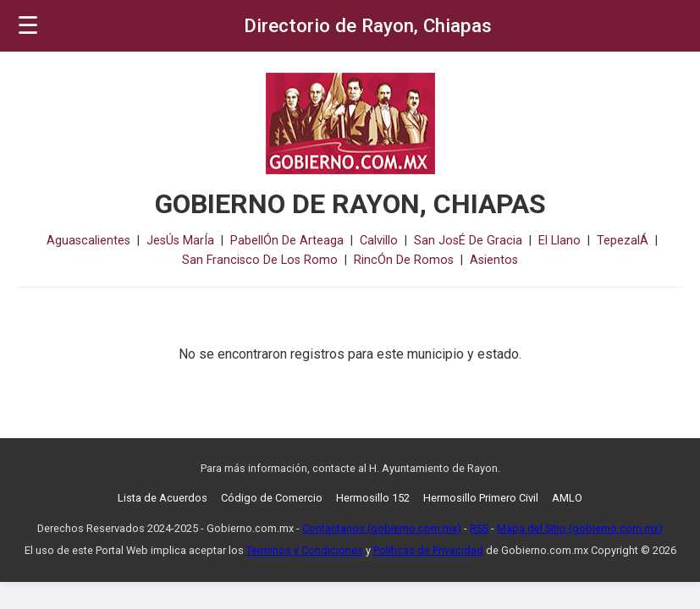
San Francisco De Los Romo (260, 260)
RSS (479, 528)
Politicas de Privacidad (428, 550)
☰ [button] (28, 26)
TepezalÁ (623, 241)
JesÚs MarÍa (180, 241)
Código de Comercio (272, 498)
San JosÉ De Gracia (468, 241)
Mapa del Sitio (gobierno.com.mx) (580, 528)
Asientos (494, 260)
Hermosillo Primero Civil (481, 498)
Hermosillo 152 (373, 498)
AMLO (567, 498)
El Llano (559, 241)
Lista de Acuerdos (163, 498)
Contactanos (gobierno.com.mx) (382, 528)
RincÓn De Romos (404, 260)
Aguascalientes (88, 241)
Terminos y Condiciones (305, 550)
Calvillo (379, 241)
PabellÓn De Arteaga (287, 241)
